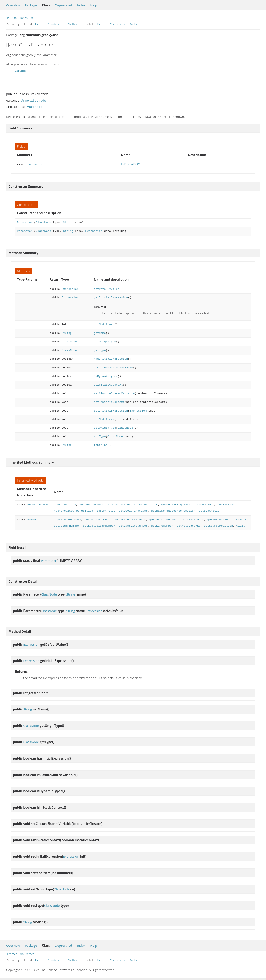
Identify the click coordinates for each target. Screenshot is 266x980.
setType (100, 436)
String (68, 222)
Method (73, 24)
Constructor (56, 24)
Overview (13, 5)
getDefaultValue (107, 289)
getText (241, 519)
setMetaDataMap (189, 525)
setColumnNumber (67, 525)
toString (101, 445)
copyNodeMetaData (67, 519)
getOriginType (105, 341)
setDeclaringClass (133, 511)
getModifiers (104, 324)
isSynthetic (106, 511)
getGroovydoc (204, 504)
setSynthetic (209, 511)
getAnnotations (119, 504)
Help (94, 5)
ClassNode (43, 222)
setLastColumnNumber (99, 525)
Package (31, 5)
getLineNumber (193, 519)
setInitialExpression (111, 410)
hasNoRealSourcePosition (73, 511)
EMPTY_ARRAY (130, 164)
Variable (21, 71)
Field (38, 24)
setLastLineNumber (133, 525)
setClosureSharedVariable (114, 393)
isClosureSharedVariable (113, 367)
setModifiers (104, 419)
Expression (94, 231)
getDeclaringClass (176, 504)
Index (81, 5)
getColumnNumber (97, 519)
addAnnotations (91, 504)
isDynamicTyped (106, 376)
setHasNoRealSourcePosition (173, 511)
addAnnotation (65, 504)
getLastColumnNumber (130, 519)
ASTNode (33, 519)
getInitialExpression (111, 297)
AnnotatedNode (34, 101)
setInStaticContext (109, 402)
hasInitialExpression (111, 359)
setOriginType (105, 427)
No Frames (27, 18)
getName (100, 333)
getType (100, 350)
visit (241, 525)
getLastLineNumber (164, 519)
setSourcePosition (218, 525)
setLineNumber (162, 525)
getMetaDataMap (219, 519)
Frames (12, 18)
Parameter (37, 164)
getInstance (227, 504)
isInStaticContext (108, 384)
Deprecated (63, 5)
